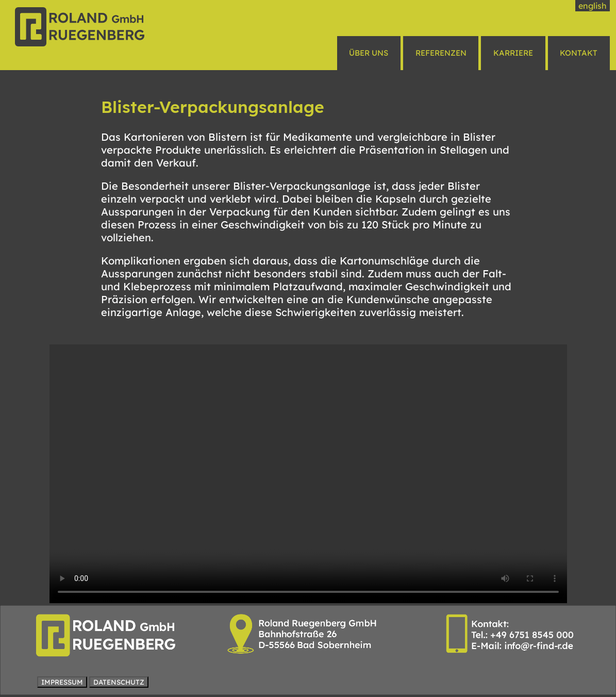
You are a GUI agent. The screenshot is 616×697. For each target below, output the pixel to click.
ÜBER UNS (369, 53)
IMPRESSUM (62, 682)
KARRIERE (513, 53)
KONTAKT (579, 53)
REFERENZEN (441, 53)
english (593, 6)
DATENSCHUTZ (119, 682)
